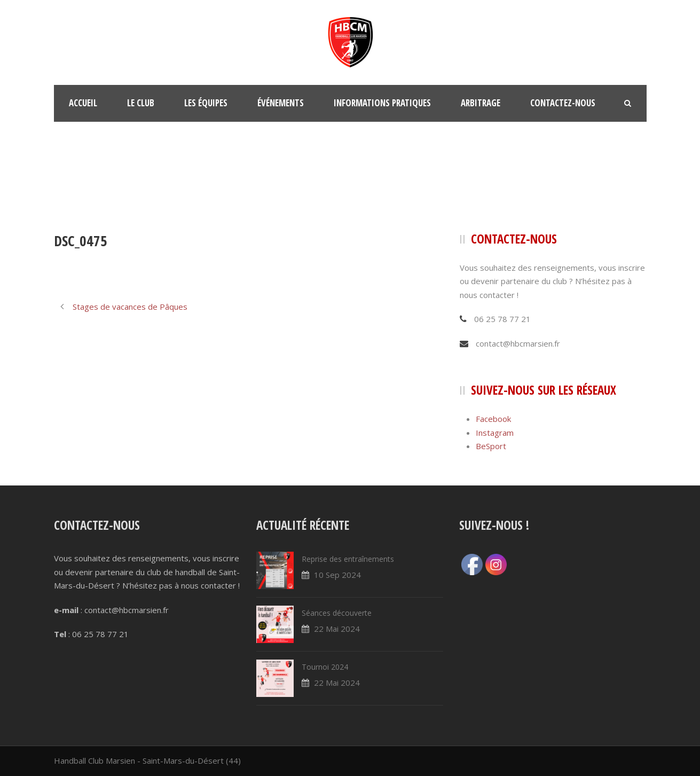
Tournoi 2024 (325, 667)
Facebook (493, 419)
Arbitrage (481, 103)
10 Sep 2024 (337, 575)
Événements (281, 103)
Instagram (495, 433)
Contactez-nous (563, 103)
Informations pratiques (382, 103)
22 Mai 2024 (337, 629)
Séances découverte (337, 613)
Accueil (83, 103)
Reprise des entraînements (348, 559)
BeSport (491, 446)
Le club (141, 103)
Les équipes (206, 103)
